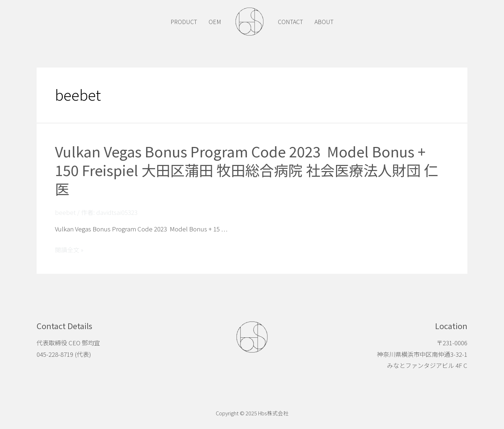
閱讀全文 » (69, 250)
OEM (215, 22)
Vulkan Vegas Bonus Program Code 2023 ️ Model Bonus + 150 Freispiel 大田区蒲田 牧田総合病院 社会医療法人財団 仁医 (247, 170)
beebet (65, 212)
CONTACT (290, 22)
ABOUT (324, 22)
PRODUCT (184, 22)
